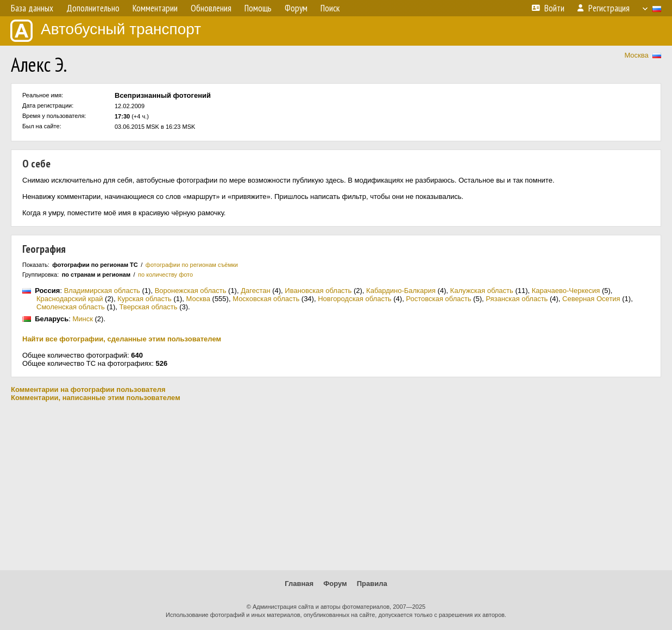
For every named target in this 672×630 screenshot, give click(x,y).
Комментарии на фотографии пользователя (88, 389)
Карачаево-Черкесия (566, 291)
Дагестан (255, 291)
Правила (372, 584)
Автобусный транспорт (106, 31)
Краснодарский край (70, 299)
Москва (636, 55)
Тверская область (149, 307)
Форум (335, 584)
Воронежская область (191, 291)
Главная (299, 584)
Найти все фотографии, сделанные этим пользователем (122, 339)
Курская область (145, 299)
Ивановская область (318, 291)
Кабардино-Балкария (401, 291)
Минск (82, 319)
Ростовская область (438, 299)
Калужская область (482, 291)
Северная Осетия (591, 299)
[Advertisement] (336, 486)
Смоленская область (71, 307)
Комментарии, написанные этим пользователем (96, 398)
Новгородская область (354, 299)
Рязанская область (517, 299)
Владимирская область (102, 291)
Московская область (266, 299)
